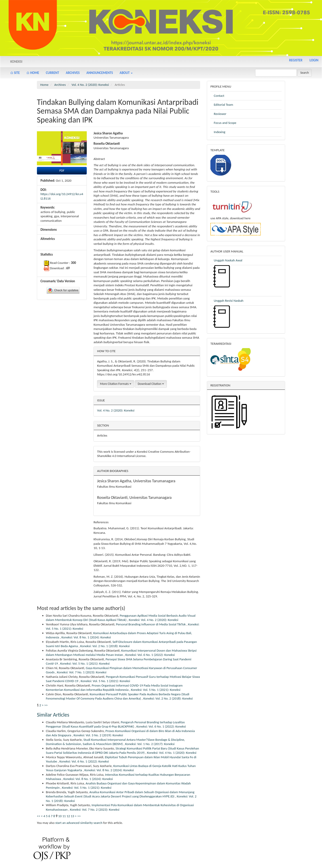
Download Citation (151, 384)
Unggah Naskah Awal (228, 260)
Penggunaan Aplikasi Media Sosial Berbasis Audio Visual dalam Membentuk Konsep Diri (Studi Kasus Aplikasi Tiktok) (121, 618)
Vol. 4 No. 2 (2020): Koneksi (90, 85)
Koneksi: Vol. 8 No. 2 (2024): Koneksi (109, 770)
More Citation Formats (115, 384)
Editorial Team (223, 105)
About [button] (126, 73)
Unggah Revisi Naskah (229, 301)
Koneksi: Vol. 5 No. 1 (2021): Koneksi (85, 663)
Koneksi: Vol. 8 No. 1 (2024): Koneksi (86, 637)
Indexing (220, 132)
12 (68, 816)
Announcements (100, 73)
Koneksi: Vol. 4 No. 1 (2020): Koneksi (172, 753)
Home (44, 85)
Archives (73, 73)
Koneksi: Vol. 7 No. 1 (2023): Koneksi (82, 672)
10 (60, 816)
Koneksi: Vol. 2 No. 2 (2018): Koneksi (168, 698)
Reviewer (220, 114)
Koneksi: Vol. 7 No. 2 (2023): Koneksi (95, 810)
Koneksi (16, 62)
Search (305, 73)
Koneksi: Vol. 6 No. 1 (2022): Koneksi (150, 655)
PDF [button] (62, 171)
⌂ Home (33, 73)
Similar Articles (53, 715)
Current (52, 73)
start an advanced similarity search (79, 823)
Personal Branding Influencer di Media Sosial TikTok (151, 624)
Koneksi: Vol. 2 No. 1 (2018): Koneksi (105, 646)
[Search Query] (276, 73)
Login (314, 60)
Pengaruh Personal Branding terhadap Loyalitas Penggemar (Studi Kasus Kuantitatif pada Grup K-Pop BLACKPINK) (115, 724)
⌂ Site (15, 73)
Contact (219, 96)
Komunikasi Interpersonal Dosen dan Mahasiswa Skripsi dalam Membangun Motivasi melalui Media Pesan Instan (121, 653)
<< (39, 816)
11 (64, 816)
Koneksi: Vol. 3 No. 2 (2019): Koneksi (98, 735)
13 (72, 816)
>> (46, 705)
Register (296, 60)
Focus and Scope (225, 123)
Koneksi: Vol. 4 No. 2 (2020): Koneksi (154, 620)
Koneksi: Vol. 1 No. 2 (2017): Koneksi (150, 744)
